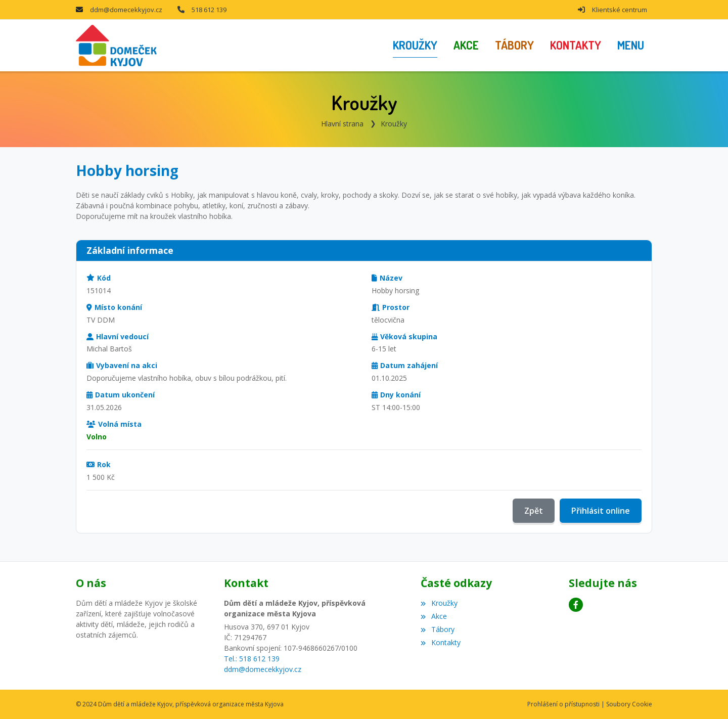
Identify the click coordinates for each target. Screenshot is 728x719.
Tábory (437, 629)
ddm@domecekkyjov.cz (126, 10)
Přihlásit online (601, 511)
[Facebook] (576, 605)
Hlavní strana (342, 124)
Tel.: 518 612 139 (252, 659)
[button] (631, 46)
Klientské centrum (620, 10)
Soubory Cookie (629, 704)
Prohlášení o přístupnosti (563, 704)
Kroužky (394, 124)
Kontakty (440, 642)
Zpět (534, 511)
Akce (434, 616)
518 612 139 (209, 10)
